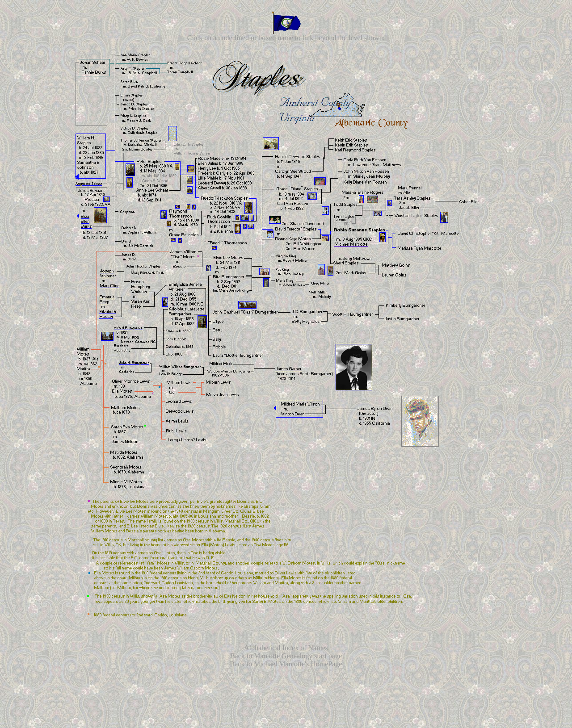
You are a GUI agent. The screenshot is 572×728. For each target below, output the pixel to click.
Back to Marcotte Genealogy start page (286, 656)
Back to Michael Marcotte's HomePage (286, 664)
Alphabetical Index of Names (286, 648)
